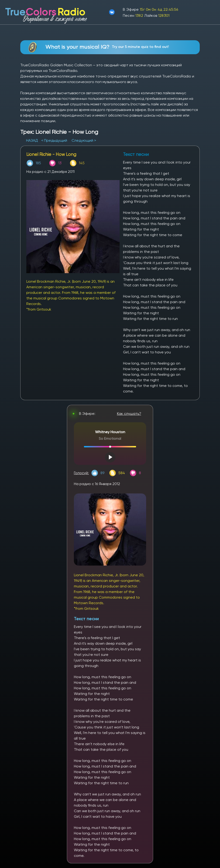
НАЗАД (33, 140)
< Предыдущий (54, 140)
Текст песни (86, 619)
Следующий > (84, 140)
